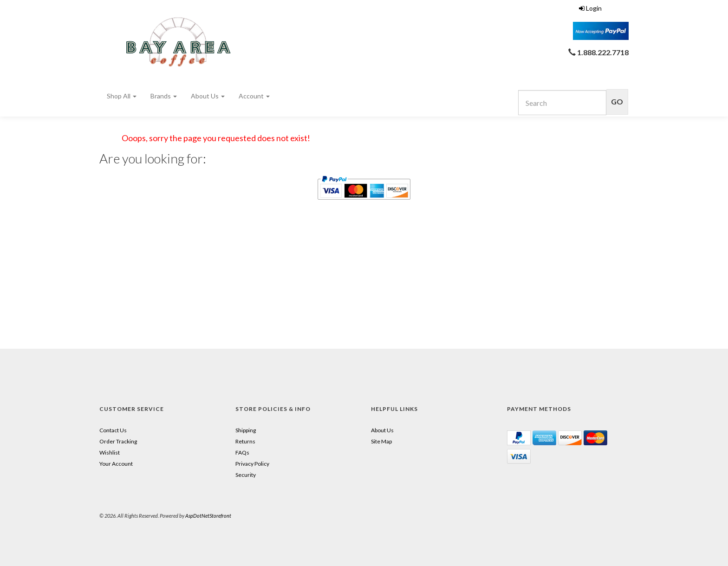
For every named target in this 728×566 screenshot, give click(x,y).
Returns (245, 441)
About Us (208, 96)
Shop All (122, 96)
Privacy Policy (252, 464)
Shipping (246, 430)
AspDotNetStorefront (208, 516)
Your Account (116, 464)
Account (254, 96)
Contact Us (113, 430)
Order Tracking (118, 441)
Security (246, 475)
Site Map (381, 441)
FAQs (242, 452)
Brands (164, 96)
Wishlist (110, 452)
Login (590, 8)
